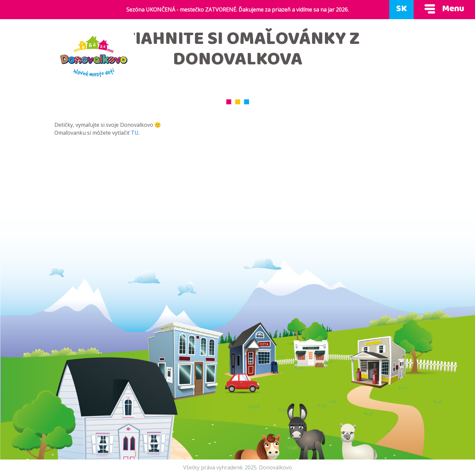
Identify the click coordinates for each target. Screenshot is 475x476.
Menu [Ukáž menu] (444, 10)
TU (135, 133)
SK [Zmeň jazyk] (402, 10)
